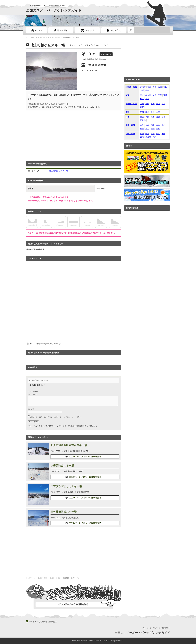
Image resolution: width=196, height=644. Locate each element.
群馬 (147, 99)
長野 (153, 104)
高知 (158, 129)
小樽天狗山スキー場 (62, 466)
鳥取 (142, 125)
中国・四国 (130, 125)
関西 (127, 117)
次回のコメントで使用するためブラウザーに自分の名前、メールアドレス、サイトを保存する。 (57, 417)
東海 (127, 112)
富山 (158, 104)
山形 (142, 90)
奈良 (163, 117)
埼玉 (155, 95)
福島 (147, 90)
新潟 (147, 104)
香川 (147, 129)
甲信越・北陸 (131, 104)
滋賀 (158, 117)
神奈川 (148, 95)
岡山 (153, 125)
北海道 (143, 87)
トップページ (36, 30)
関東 (127, 95)
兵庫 (147, 117)
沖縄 (155, 137)
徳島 (142, 129)
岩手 (155, 87)
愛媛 (153, 129)
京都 (153, 117)
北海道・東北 (43, 38)
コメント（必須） (33, 394)
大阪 (142, 117)
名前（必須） (31, 409)
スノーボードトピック (114, 30)
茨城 (165, 95)
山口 (163, 125)
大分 (163, 134)
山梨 (142, 104)
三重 (158, 112)
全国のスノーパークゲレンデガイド (54, 10)
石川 (163, 104)
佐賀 (147, 134)
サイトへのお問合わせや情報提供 (43, 622)
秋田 (165, 87)
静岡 (153, 112)
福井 (142, 107)
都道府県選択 (61, 30)
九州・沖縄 (130, 134)
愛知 (142, 112)
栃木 (142, 99)
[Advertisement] (73, 135)
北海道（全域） (55, 38)
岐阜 (147, 112)
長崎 (153, 134)
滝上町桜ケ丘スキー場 (59, 171)
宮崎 (142, 137)
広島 (158, 125)
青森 (149, 87)
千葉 (160, 95)
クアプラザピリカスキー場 (66, 486)
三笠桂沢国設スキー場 (64, 512)
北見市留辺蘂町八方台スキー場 (69, 445)
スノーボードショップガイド (87, 30)
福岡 (142, 134)
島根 (147, 125)
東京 (142, 95)
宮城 (160, 87)
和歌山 (143, 120)
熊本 (158, 134)
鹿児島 (148, 137)
